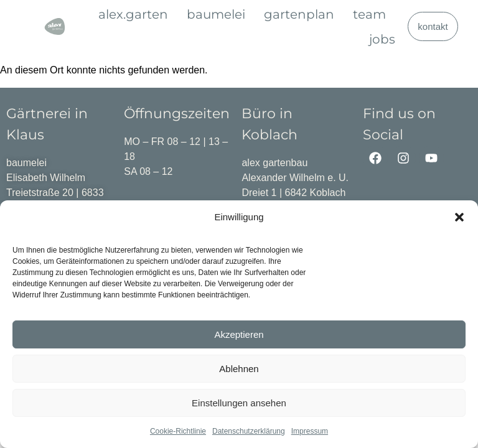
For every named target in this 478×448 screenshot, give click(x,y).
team (369, 14)
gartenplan (299, 14)
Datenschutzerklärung (249, 431)
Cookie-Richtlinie (178, 431)
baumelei (216, 14)
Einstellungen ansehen (239, 403)
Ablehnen (239, 369)
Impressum (310, 431)
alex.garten (133, 14)
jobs (382, 39)
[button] (459, 217)
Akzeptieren (239, 334)
